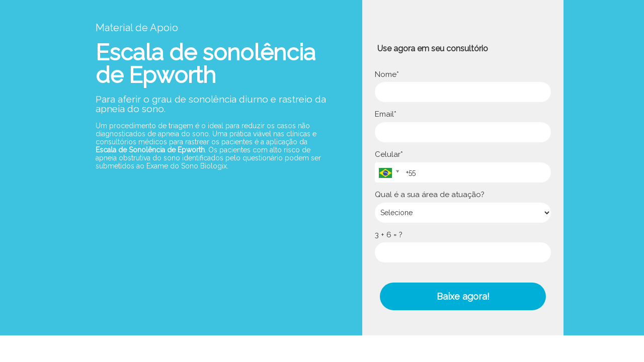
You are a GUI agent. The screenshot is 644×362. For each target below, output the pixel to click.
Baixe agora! (463, 296)
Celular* (389, 154)
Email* (386, 114)
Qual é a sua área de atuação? (430, 195)
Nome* (387, 74)
